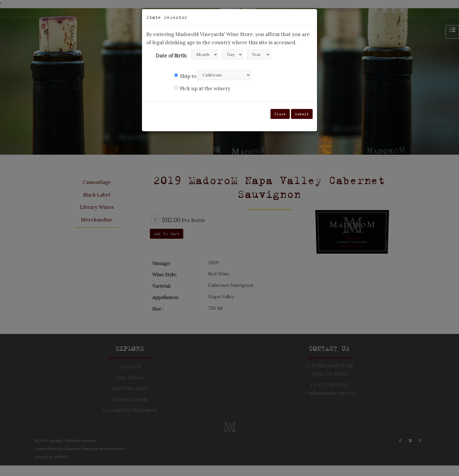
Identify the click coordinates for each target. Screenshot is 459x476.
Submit (302, 114)
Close (280, 114)
